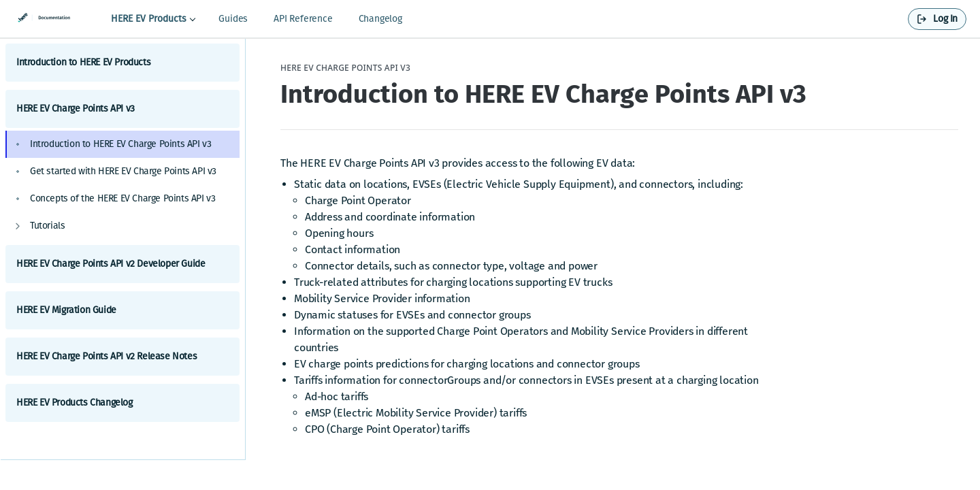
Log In (945, 19)
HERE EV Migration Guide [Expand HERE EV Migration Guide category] (122, 310)
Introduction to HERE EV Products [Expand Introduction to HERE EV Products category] (122, 62)
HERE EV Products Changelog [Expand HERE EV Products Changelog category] (122, 403)
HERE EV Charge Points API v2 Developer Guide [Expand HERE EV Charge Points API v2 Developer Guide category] (122, 264)
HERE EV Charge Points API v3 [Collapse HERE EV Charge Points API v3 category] (122, 109)
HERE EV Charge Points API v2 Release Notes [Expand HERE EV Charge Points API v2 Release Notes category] (122, 356)
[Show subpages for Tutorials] (18, 226)
